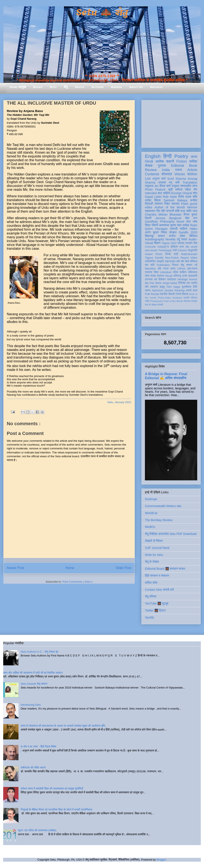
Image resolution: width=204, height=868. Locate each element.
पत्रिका (194, 298)
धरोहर (148, 200)
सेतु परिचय (151, 596)
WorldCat (151, 513)
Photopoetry (157, 301)
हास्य (173, 269)
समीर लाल (192, 211)
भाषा (195, 222)
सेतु (66, 87)
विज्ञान (157, 243)
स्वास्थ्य (160, 276)
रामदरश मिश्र (152, 272)
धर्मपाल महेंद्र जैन (186, 189)
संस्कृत (173, 232)
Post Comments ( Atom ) (78, 582)
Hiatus (80, 87)
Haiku (193, 229)
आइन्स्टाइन (170, 261)
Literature (166, 272)
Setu (53, 87)
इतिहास (174, 247)
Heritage (183, 279)
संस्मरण (159, 204)
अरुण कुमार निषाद (156, 232)
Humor (193, 279)
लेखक (149, 166)
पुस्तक (162, 166)
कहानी (170, 161)
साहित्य (183, 229)
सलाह (153, 276)
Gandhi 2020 (188, 232)
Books (38, 87)
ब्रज (195, 290)
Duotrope (151, 499)
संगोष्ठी (160, 305)
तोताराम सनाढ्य (191, 301)
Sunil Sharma (177, 179)
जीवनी (155, 225)
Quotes (169, 290)
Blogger (161, 860)
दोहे (159, 269)
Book (193, 166)
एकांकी (186, 298)
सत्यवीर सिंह (191, 243)
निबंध (167, 204)
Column (182, 250)
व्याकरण (154, 287)
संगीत (147, 301)
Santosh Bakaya (176, 200)
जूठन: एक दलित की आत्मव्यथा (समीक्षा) (37, 830)
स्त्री (176, 254)
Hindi (149, 161)
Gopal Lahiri (153, 197)
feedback (177, 298)
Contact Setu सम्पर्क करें (159, 590)
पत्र (188, 222)
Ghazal (187, 193)
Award (149, 254)
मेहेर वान (191, 218)
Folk (147, 294)
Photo (159, 254)
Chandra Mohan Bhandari (163, 215)
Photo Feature (155, 189)
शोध (195, 193)
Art (157, 186)
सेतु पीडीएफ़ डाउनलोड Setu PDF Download (171, 534)
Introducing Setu (31, 705)
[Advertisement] (171, 123)
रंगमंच (178, 294)
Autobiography (154, 239)
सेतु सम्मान (186, 265)
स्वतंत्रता (171, 279)
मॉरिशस (194, 261)
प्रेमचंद (181, 243)
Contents (152, 174)
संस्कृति (160, 261)
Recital (155, 294)
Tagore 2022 (169, 243)
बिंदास (157, 200)
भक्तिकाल (193, 272)
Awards (116, 87)
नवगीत (194, 283)
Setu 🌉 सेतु (102, 13)
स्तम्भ (178, 170)
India (166, 170)
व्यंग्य (195, 186)
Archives (156, 87)
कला (182, 247)
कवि (177, 182)
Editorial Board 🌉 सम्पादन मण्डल (165, 569)
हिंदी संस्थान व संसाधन (157, 576)
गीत (158, 211)
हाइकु (162, 287)
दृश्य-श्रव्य (192, 269)
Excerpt (176, 193)
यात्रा (184, 239)
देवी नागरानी (168, 211)
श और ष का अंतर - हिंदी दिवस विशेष (38, 747)
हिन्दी (167, 156)
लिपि (195, 287)
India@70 (163, 247)
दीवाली (171, 294)
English (153, 156)
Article (192, 170)
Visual (169, 276)
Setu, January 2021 (119, 402)
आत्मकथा (164, 225)
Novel (180, 222)
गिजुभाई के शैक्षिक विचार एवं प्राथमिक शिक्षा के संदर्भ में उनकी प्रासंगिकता (56, 810)
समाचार (176, 204)
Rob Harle (170, 197)
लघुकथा (149, 186)
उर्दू (178, 239)
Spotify (149, 617)
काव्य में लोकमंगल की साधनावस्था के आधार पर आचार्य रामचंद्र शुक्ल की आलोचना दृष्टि (63, 726)
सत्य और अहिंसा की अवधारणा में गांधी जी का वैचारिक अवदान (33, 673)
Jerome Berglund (168, 218)
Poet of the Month (174, 301)
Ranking (180, 290)
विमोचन (162, 279)
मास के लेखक (151, 305)
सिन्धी (168, 254)
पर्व (196, 265)
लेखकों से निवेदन (154, 541)
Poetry (181, 156)
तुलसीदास (187, 287)
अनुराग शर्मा (159, 179)
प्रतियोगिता (150, 261)
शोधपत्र (167, 174)
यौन (147, 287)
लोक (147, 276)
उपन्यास (149, 279)
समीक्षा (193, 161)
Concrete (150, 247)
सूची (170, 189)
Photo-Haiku (164, 298)
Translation (190, 182)
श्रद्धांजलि (193, 250)
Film (169, 287)
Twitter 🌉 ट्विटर (155, 610)
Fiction (182, 161)
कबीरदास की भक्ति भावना (33, 768)
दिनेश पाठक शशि (188, 197)
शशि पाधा (180, 211)
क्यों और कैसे (183, 261)
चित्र (148, 225)
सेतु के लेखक (152, 562)
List (148, 179)
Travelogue (165, 250)
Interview (151, 193)
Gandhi (159, 258)
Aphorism (158, 290)
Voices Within (186, 174)
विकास (185, 294)
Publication (163, 265)
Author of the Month (170, 207)
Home (70, 568)
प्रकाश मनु (165, 182)
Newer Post (15, 568)
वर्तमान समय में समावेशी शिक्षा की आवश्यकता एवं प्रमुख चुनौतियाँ (52, 789)
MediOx (150, 527)
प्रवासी (174, 229)
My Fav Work (153, 283)
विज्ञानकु (149, 236)
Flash (185, 204)
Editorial (178, 166)
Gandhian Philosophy (160, 222)
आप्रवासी (193, 276)
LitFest (181, 269)
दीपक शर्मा (165, 186)
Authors (97, 87)
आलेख (159, 161)
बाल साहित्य (164, 193)
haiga (177, 287)
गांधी (175, 250)
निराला (175, 265)
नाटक (166, 269)
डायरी (189, 290)
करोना (172, 236)
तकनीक (164, 294)
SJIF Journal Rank (157, 548)
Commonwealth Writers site (163, 506)
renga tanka (170, 283)
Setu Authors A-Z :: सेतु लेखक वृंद (39, 652)
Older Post (123, 568)
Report (185, 258)
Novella (171, 239)
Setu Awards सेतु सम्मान (34, 684)
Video (194, 258)
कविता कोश (151, 583)
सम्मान (161, 236)
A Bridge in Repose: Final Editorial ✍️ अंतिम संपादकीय (166, 376)
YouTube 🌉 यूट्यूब (157, 603)
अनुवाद (175, 186)
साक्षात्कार (150, 211)
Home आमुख (18, 87)
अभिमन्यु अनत (180, 276)
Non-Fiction (172, 258)
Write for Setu (154, 555)
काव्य (194, 157)
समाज (148, 290)
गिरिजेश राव (184, 283)
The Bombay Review (159, 520)
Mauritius (150, 269)
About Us (136, 87)
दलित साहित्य (180, 272)
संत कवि (150, 265)
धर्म (156, 279)
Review (151, 170)
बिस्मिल (193, 236)
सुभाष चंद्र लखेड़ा (180, 225)
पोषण (182, 236)
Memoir (192, 207)
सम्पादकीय (186, 186)
